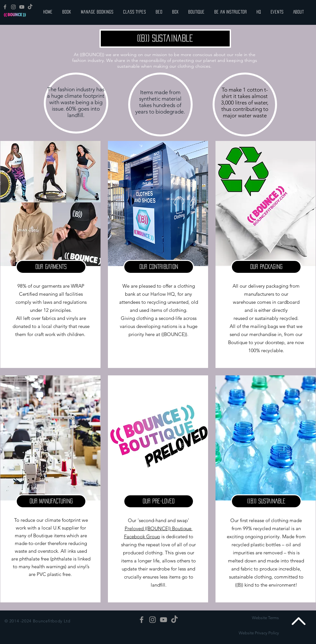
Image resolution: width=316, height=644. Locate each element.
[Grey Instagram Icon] (13, 7)
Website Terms (265, 618)
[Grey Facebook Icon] (5, 7)
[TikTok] (30, 7)
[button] (51, 267)
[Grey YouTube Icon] (22, 7)
